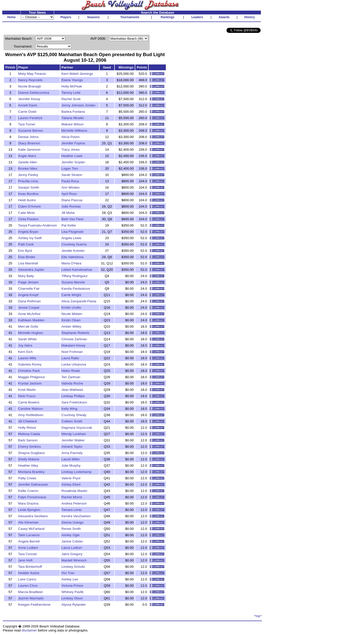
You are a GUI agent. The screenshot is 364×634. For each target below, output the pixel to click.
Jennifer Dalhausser (33, 484)
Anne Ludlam (28, 548)
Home (11, 17)
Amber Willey (71, 326)
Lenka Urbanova (74, 364)
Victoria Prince (72, 586)
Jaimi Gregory (72, 554)
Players (66, 17)
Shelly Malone (29, 459)
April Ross (69, 194)
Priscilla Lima (28, 181)
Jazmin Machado (31, 598)
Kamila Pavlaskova (76, 289)
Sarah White (27, 339)
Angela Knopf (28, 295)
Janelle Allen (28, 162)
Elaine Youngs (72, 80)
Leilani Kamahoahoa (77, 270)
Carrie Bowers (29, 402)
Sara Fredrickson (74, 402)
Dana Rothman (30, 301)
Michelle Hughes (31, 333)
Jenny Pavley (28, 175)
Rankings (168, 17)
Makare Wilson (73, 124)
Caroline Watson (31, 409)
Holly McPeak (72, 86)
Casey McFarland (31, 529)
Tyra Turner (27, 124)
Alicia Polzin (71, 137)
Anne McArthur (29, 314)
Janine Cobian (72, 541)
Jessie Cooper (29, 308)
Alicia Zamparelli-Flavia (79, 301)
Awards (224, 17)
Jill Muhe (68, 213)
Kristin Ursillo (71, 308)
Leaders (197, 17)
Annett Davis (28, 105)
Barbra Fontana (73, 112)
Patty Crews (27, 478)
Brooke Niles (28, 168)
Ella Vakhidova (72, 257)
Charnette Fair (29, 289)
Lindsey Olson (72, 598)
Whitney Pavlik (72, 592)
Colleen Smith (72, 421)
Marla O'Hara (71, 263)
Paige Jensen (28, 282)
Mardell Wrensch (74, 560)
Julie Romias (71, 206)
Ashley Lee (70, 579)
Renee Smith (71, 529)
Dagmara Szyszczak (77, 428)
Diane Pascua (72, 200)
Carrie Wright (71, 295)
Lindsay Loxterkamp (76, 472)
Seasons (93, 17)
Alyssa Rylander (74, 605)
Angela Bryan (28, 232)
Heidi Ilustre (27, 200)
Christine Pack (29, 371)
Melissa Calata (29, 434)
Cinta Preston (28, 219)
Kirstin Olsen (71, 320)
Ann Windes (71, 187)
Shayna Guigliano (31, 453)
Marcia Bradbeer (31, 592)
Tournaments (130, 17)
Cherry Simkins (30, 447)
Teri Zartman (71, 377)
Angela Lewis (71, 238)
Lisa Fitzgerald (72, 232)
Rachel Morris (72, 497)
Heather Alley (28, 466)
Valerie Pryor (71, 478)
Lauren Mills (27, 358)
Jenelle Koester (73, 251)
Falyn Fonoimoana (32, 497)
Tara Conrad (27, 554)
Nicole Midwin (72, 314)
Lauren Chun (28, 586)
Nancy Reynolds (30, 80)
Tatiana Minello (73, 118)
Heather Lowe (72, 156)
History (250, 17)
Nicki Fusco (27, 396)
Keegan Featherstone (34, 605)
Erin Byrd (25, 251)
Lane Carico (27, 579)
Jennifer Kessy (29, 99)
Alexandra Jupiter (31, 270)
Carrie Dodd (27, 112)
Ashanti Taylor (72, 447)
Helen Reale (71, 371)
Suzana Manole (73, 282)
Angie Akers (27, 156)
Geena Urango (72, 522)
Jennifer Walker (73, 440)
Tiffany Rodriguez (75, 276)
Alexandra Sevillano (33, 516)
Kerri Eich (26, 352)
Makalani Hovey (73, 345)
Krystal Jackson (30, 383)
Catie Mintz (27, 213)
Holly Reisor (27, 428)
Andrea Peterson (74, 503)
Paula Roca (70, 181)
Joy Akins (25, 345)
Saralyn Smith (29, 187)
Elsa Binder (27, 257)
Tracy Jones (71, 150)
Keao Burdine (28, 194)
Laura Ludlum (72, 548)
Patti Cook (26, 244)
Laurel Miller (71, 459)
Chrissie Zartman (74, 339)
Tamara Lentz (72, 510)
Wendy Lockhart (74, 434)
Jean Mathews (72, 390)
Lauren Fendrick (30, 118)
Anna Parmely (72, 453)
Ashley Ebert (71, 484)
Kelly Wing (69, 409)
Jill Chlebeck (28, 421)
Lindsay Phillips (73, 396)
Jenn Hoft (25, 560)
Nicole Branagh (30, 86)
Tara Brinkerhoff (30, 567)
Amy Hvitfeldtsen (31, 415)
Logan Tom (70, 168)
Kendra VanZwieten (76, 516)
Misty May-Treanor (32, 74)
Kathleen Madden (31, 320)
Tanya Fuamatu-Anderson (38, 225)
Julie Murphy (71, 466)
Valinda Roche (72, 383)
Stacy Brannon (29, 143)
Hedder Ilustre (29, 573)
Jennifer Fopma (73, 143)
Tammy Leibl (71, 93)
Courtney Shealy (74, 415)
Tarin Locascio (29, 535)
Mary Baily (26, 276)
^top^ (258, 616)
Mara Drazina (28, 503)
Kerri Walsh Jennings (77, 74)
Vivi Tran (68, 573)
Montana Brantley (31, 472)
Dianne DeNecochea (34, 93)
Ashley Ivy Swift (30, 238)
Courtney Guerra (74, 244)
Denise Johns (28, 137)
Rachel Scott (71, 99)
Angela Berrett (29, 541)
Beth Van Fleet (72, 219)
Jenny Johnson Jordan (78, 105)
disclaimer (29, 630)
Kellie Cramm (28, 491)
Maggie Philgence (32, 377)
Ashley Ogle (71, 535)
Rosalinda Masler (74, 491)
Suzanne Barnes (31, 131)
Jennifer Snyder (73, 162)
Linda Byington (29, 510)
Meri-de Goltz (28, 326)
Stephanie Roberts (75, 333)
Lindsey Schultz (73, 567)
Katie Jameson (29, 150)
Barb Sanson (28, 440)
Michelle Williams (74, 131)
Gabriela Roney (30, 364)
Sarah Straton (72, 175)
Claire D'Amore (30, 206)
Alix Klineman (28, 522)
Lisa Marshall (28, 263)
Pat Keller (69, 225)
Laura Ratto (70, 358)
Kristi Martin (27, 390)
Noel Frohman (72, 352)
